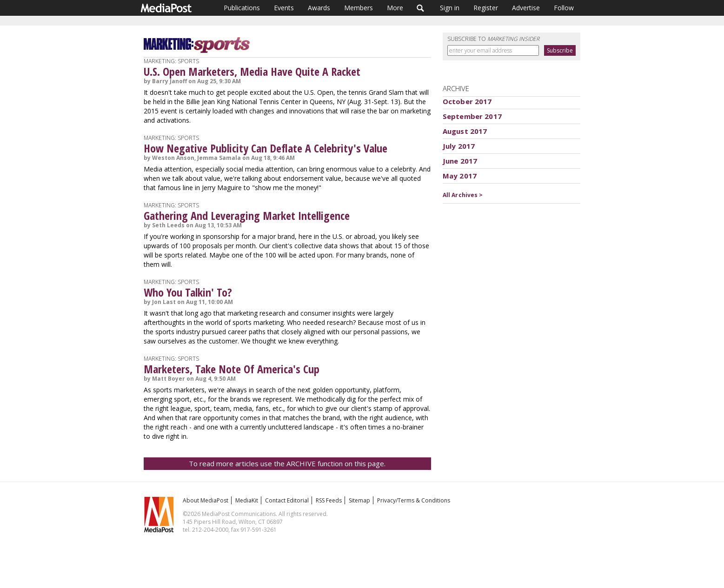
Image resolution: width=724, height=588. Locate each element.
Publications (242, 8)
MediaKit (247, 500)
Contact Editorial (287, 500)
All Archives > (463, 195)
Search (421, 8)
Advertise (526, 8)
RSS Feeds (329, 500)
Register (486, 8)
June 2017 (460, 161)
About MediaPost (206, 500)
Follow (564, 8)
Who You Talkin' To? (188, 292)
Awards (319, 8)
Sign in (450, 8)
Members (359, 8)
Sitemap (359, 500)
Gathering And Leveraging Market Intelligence (247, 215)
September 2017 (472, 116)
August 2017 (465, 131)
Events (284, 8)
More (395, 8)
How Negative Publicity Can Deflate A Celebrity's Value (266, 148)
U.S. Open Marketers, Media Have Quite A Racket (252, 71)
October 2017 (467, 101)
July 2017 (459, 146)
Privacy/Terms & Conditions (414, 500)
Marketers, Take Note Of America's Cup (232, 369)
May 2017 (460, 176)
